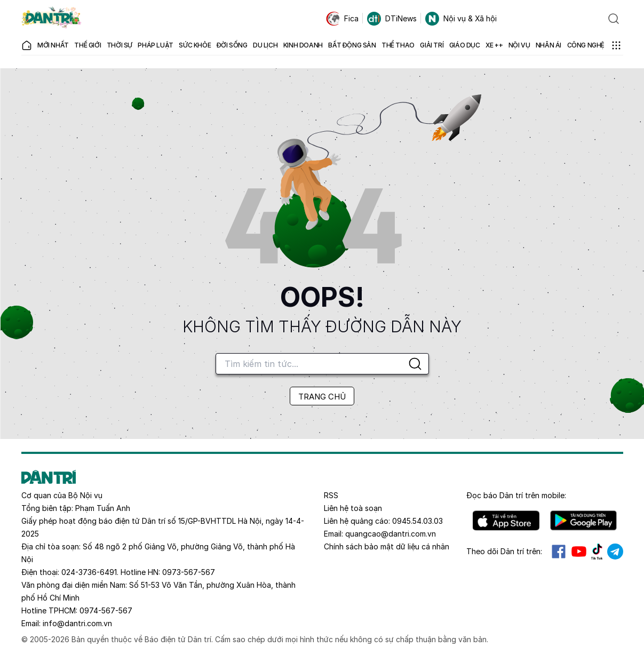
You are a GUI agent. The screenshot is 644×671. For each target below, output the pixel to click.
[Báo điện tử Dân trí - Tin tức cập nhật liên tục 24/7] (52, 19)
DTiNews (392, 19)
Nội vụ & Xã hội (461, 19)
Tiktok (597, 552)
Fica (342, 19)
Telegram (615, 552)
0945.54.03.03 (418, 521)
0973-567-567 (189, 572)
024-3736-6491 (89, 572)
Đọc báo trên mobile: (516, 495)
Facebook (559, 552)
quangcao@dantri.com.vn (391, 534)
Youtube (579, 552)
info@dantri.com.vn (77, 623)
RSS (331, 495)
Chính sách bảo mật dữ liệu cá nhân (387, 546)
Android (583, 521)
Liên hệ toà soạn (353, 508)
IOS (506, 521)
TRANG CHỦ (322, 397)
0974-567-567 (106, 610)
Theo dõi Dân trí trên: (504, 551)
